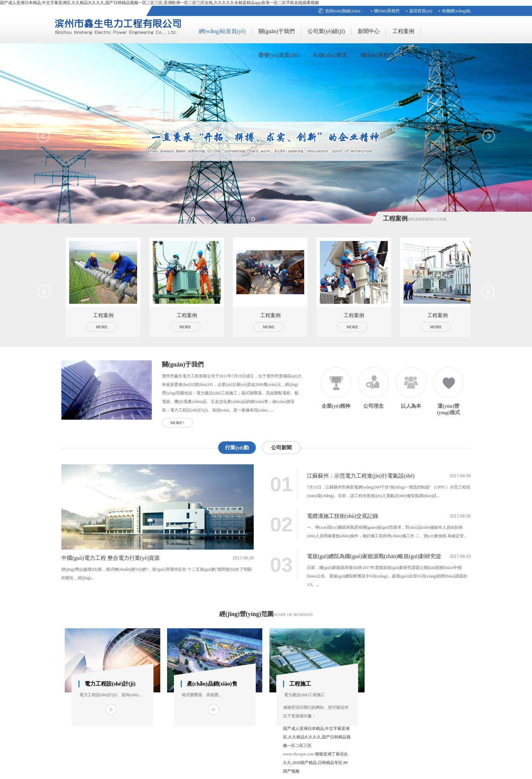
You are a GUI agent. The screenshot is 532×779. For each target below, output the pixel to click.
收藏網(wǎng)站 (456, 11)
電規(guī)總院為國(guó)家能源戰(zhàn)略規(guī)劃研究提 (374, 556)
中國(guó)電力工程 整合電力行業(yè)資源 (110, 558)
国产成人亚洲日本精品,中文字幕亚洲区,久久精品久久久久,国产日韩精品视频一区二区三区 (317, 737)
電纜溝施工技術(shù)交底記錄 (343, 516)
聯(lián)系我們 (387, 11)
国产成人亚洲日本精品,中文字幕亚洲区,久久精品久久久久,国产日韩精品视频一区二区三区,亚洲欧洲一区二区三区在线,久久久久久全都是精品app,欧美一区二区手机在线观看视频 (159, 3)
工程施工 (300, 684)
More (102, 327)
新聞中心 (369, 31)
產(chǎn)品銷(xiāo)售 (212, 684)
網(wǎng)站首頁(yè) (222, 31)
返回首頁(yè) (421, 11)
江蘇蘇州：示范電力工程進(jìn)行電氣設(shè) (361, 476)
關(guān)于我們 (277, 31)
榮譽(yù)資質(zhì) (279, 55)
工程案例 (403, 31)
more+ (177, 423)
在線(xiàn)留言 (330, 55)
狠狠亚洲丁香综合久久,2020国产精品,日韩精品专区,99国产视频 (315, 763)
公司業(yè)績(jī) (326, 31)
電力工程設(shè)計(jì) (110, 684)
